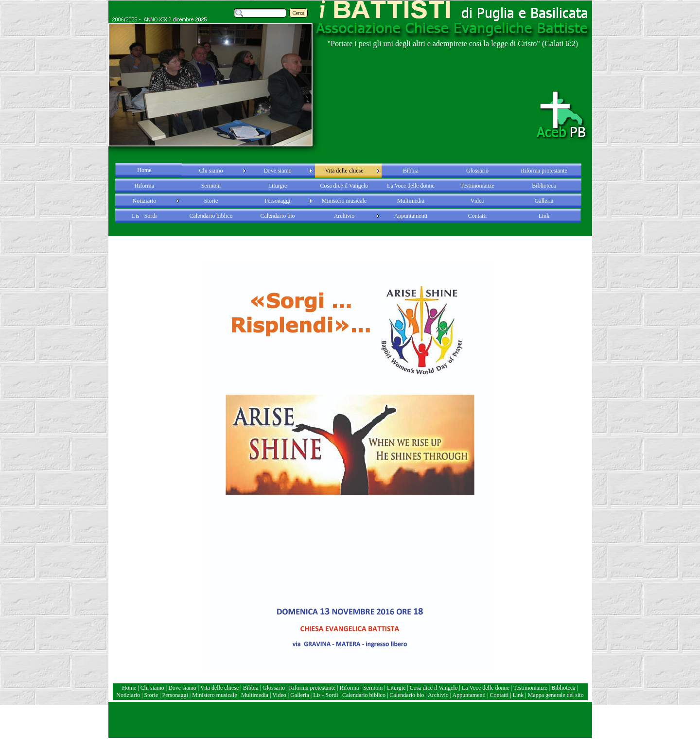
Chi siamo (152, 688)
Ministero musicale (214, 695)
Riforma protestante (312, 688)
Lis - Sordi (325, 695)
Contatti (500, 695)
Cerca (299, 13)
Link (518, 695)
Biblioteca (564, 688)
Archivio (438, 695)
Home (130, 688)
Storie (151, 695)
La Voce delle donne (486, 688)
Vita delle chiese (219, 688)
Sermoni (373, 688)
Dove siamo (182, 688)
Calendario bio (407, 695)
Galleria (300, 695)
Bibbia (252, 688)
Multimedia (255, 695)
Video (279, 695)
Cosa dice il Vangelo (435, 688)
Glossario (274, 688)
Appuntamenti (470, 695)
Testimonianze (530, 688)
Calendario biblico (364, 695)
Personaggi (175, 695)
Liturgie (396, 688)
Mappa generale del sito (556, 695)
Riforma (350, 688)
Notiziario (128, 695)
